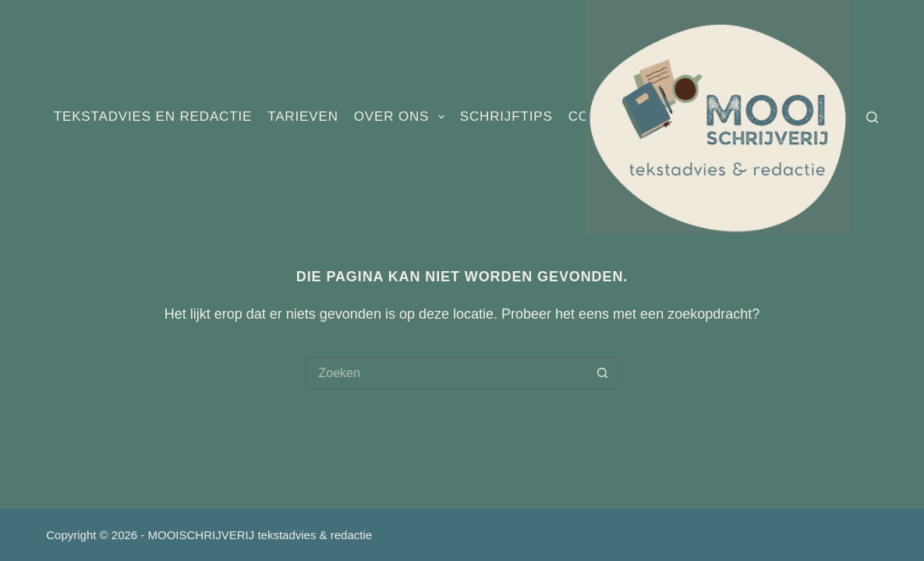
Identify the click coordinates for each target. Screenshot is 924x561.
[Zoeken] (872, 117)
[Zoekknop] (603, 373)
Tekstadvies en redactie (153, 116)
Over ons (402, 117)
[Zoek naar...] (447, 373)
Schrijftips (506, 116)
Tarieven (303, 116)
